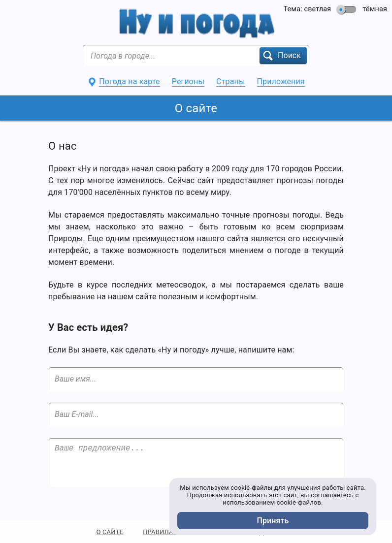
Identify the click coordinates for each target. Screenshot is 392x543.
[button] (283, 56)
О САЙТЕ (110, 532)
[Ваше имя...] (196, 379)
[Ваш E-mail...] (196, 415)
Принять (273, 521)
